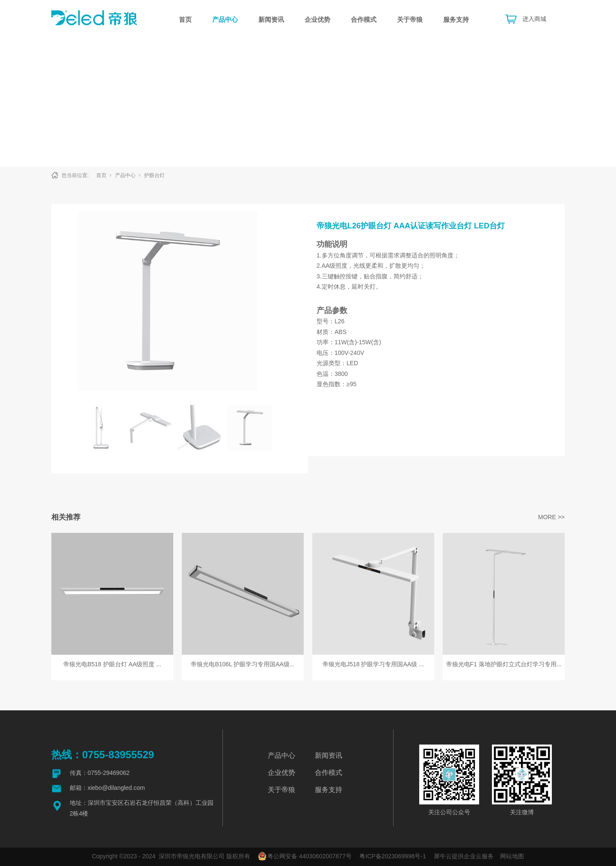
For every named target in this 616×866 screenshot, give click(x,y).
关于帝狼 (410, 19)
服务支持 (456, 19)
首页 (185, 19)
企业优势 (317, 19)
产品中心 (225, 19)
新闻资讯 (271, 19)
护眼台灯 (154, 175)
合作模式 (364, 19)
